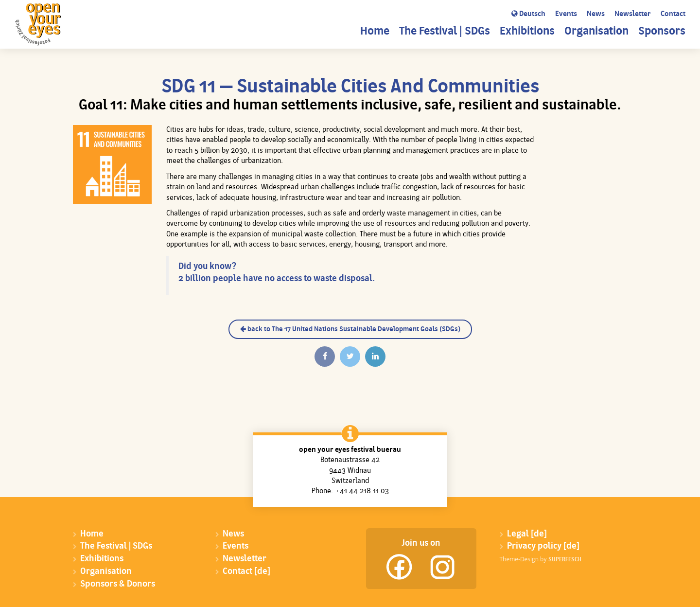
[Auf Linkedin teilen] (375, 357)
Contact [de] (246, 572)
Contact (673, 14)
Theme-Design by (541, 559)
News (596, 14)
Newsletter (633, 14)
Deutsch (528, 14)
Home (375, 32)
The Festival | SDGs (445, 32)
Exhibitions (527, 32)
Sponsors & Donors (118, 584)
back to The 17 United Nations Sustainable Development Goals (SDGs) (350, 329)
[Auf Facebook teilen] (325, 357)
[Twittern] (350, 357)
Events (566, 14)
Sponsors (662, 32)
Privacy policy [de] (543, 546)
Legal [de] (527, 534)
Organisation (596, 32)
